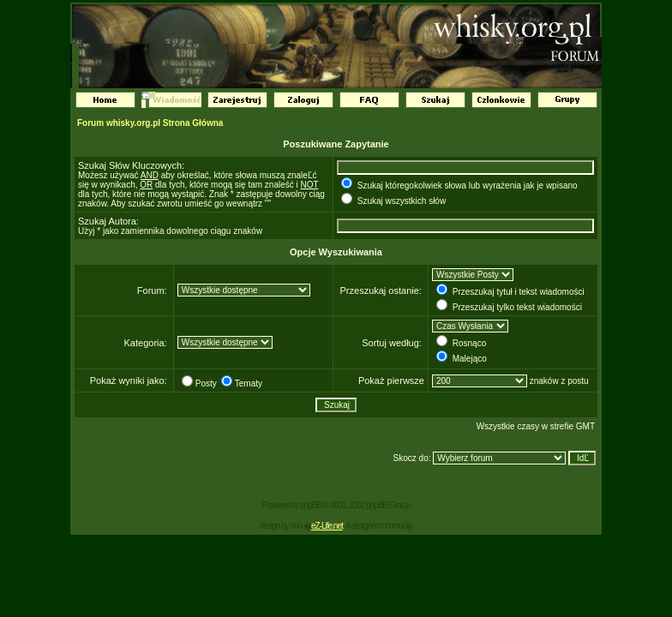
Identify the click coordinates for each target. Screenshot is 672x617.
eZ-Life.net (327, 526)
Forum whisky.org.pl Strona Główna (150, 123)
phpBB (311, 505)
